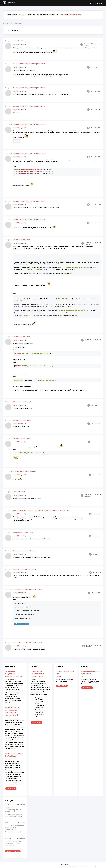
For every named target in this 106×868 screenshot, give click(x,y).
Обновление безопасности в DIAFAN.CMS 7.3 (37, 674)
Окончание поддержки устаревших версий (14, 674)
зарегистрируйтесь (75, 15)
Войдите (63, 15)
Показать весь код (22, 624)
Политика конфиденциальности (70, 866)
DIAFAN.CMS (23, 15)
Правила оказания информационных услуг (91, 866)
